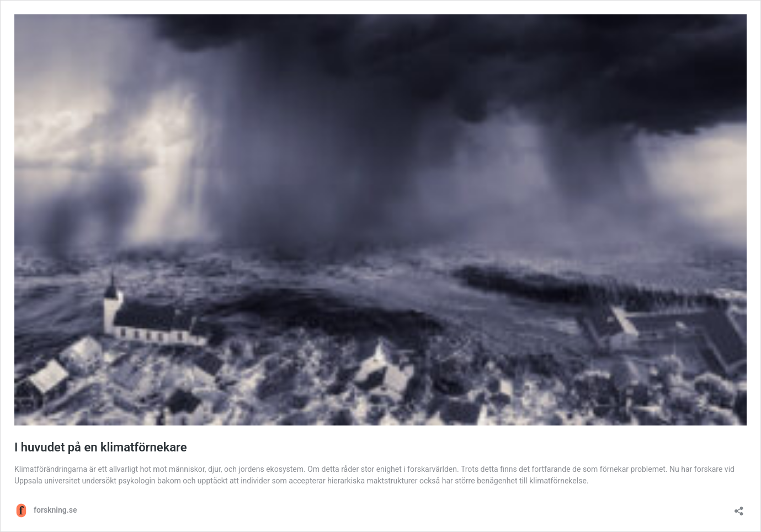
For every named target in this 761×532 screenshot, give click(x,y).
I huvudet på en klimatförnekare (101, 447)
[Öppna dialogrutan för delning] (739, 507)
